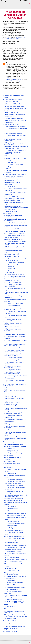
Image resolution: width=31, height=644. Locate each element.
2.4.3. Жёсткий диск (10, 163)
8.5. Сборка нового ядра (11, 436)
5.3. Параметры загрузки (11, 280)
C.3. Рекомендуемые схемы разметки (15, 560)
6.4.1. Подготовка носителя (13, 370)
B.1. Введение (8, 467)
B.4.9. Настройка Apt (11, 526)
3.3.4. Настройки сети (11, 196)
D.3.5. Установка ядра (11, 589)
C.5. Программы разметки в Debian (15, 564)
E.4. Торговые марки (10, 619)
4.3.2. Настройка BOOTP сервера (15, 231)
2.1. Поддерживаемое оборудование (15, 126)
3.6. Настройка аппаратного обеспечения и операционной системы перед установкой (16, 208)
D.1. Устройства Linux (10, 568)
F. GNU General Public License (12, 621)
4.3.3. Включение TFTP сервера (14, 233)
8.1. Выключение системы (12, 402)
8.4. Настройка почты (10, 424)
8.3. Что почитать (9, 422)
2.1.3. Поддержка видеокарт (13, 133)
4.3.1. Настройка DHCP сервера (14, 229)
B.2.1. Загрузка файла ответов (14, 479)
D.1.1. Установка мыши (12, 571)
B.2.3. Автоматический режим (14, 485)
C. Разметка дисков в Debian (12, 551)
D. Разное (6, 566)
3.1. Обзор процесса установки (13, 177)
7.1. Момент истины (10, 388)
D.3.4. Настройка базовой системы (15, 587)
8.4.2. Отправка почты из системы (15, 430)
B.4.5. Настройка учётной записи (15, 515)
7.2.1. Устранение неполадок (13, 394)
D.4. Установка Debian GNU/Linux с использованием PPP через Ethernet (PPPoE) (15, 603)
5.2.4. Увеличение (10, 269)
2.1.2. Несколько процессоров (14, 131)
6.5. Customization (9, 378)
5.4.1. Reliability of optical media (14, 303)
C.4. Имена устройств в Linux (13, 562)
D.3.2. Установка (14, 583)
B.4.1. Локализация (10, 506)
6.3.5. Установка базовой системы (15, 348)
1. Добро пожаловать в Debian (12, 100)
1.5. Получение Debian (11, 112)
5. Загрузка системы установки (13, 251)
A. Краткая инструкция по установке (14, 442)
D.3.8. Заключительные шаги (13, 599)
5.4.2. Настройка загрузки (12, 306)
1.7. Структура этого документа (13, 118)
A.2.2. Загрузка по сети (11, 451)
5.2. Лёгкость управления (12, 257)
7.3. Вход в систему (10, 396)
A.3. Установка (8, 455)
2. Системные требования (11, 124)
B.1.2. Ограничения (10, 473)
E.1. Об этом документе (11, 609)
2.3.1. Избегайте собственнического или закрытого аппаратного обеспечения (15, 152)
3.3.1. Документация (11, 187)
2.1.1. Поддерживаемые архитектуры (16, 129)
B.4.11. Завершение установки (14, 530)
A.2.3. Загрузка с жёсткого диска (14, 453)
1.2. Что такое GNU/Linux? (12, 104)
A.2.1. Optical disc (10, 449)
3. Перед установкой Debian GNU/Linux (15, 175)
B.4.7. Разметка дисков (12, 521)
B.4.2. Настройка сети (11, 509)
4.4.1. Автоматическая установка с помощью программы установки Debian (15, 243)
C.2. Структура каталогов (12, 557)
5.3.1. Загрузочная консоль (13, 282)
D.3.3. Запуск (12, 585)
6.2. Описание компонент (12, 327)
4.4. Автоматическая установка (13, 239)
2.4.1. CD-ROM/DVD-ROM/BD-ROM (15, 158)
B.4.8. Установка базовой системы (15, 524)
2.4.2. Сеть (8, 160)
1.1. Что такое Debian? (11, 102)
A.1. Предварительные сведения (14, 444)
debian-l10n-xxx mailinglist (13, 81)
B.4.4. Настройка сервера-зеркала (15, 513)
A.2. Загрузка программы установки (15, 446)
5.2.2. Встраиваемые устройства (14, 263)
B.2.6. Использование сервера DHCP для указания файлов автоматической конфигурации (16, 497)
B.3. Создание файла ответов (13, 500)
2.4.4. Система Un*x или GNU (14, 165)
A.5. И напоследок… (10, 461)
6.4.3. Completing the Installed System (16, 376)
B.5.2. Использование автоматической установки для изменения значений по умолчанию (15, 544)
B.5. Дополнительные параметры (14, 536)
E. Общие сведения (9, 607)
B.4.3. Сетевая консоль (12, 511)
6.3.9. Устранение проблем (13, 360)
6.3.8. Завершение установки (13, 358)
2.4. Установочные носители (12, 156)
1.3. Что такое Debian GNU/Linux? (14, 106)
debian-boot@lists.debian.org (14, 79)
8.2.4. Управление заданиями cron (15, 419)
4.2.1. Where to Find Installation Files (15, 223)
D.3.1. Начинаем (10, 580)
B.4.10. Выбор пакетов (11, 528)
